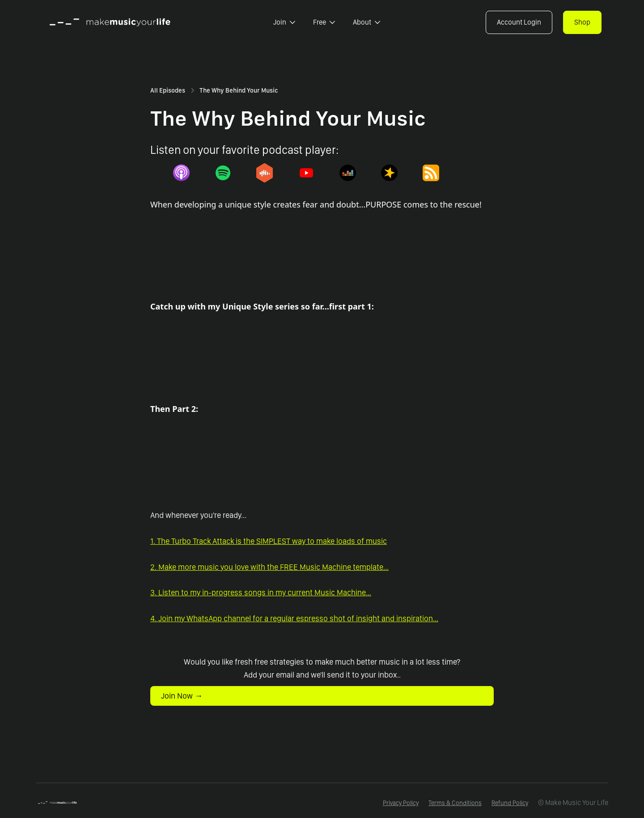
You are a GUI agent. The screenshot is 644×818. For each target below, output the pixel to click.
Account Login (519, 22)
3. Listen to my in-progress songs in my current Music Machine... (261, 592)
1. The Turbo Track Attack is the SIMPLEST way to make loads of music (269, 541)
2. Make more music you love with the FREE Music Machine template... (269, 567)
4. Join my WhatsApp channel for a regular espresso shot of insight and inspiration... (294, 618)
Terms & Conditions (455, 803)
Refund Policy (510, 803)
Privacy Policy (401, 803)
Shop (582, 22)
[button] (284, 22)
